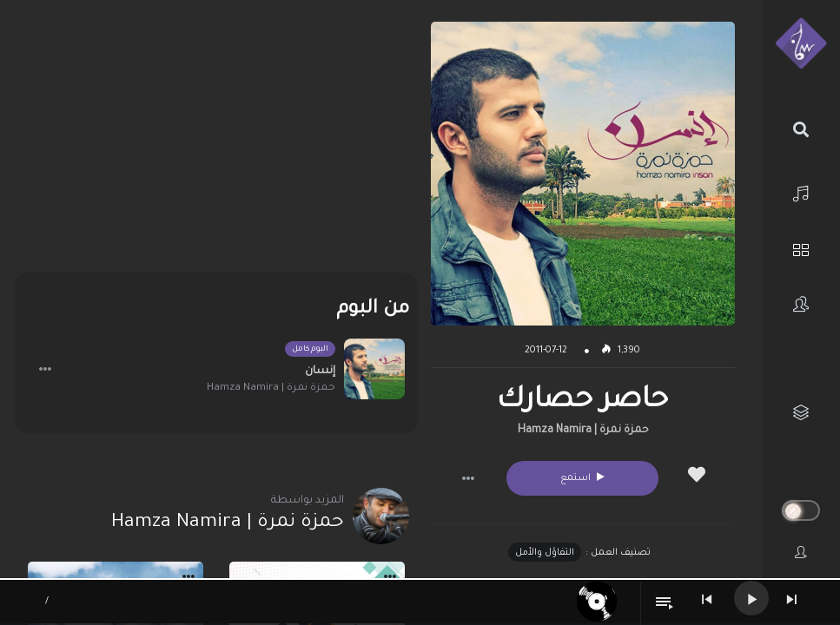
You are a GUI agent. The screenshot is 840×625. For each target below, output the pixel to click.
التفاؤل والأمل (545, 553)
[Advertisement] (216, 143)
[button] (468, 478)
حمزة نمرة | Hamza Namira (583, 431)
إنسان (320, 372)
